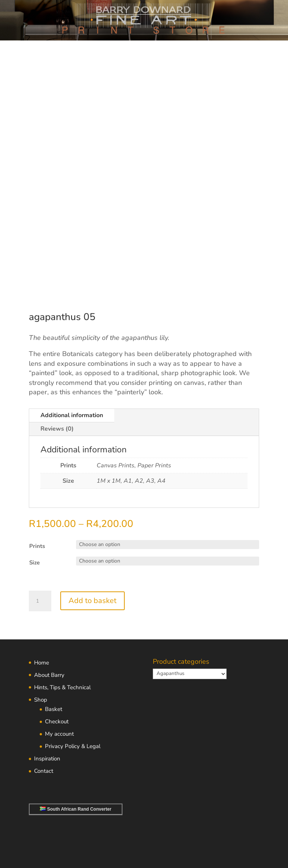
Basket (54, 709)
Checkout (57, 721)
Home (42, 663)
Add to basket (93, 601)
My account (59, 734)
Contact (44, 771)
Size (34, 563)
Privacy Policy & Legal (73, 746)
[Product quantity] (40, 601)
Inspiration (47, 759)
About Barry (49, 675)
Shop (41, 700)
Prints (37, 546)
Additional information (72, 415)
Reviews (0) (57, 429)
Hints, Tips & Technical (62, 687)
